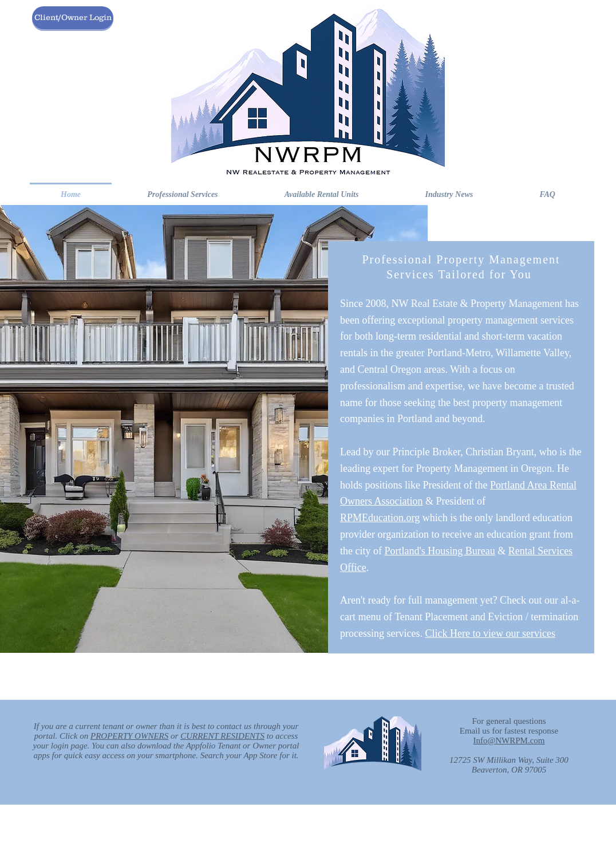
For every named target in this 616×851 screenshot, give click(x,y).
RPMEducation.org (380, 518)
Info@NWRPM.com (509, 740)
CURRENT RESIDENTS (222, 736)
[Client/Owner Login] (73, 18)
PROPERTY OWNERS (129, 736)
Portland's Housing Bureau (439, 551)
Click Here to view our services (490, 633)
